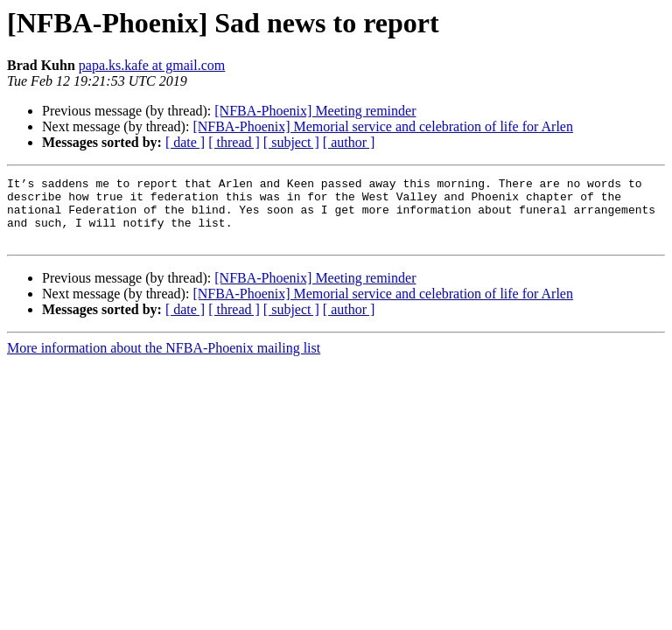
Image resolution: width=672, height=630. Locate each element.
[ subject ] (291, 142)
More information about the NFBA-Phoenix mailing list (164, 361)
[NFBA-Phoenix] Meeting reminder (315, 111)
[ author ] (349, 142)
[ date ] (185, 142)
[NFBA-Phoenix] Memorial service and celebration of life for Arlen (383, 126)
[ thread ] (234, 142)
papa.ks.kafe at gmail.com (152, 65)
